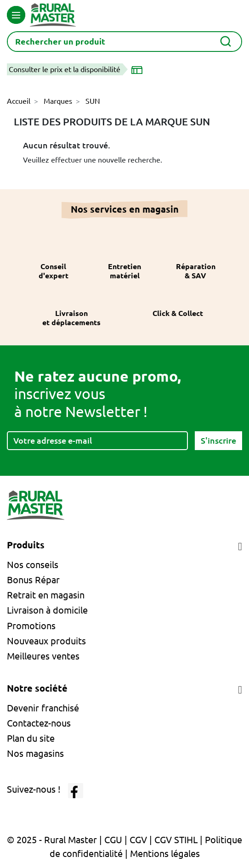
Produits (26, 545)
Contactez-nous (39, 723)
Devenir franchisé (43, 708)
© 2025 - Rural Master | (56, 840)
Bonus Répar (33, 580)
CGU (113, 840)
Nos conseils (33, 565)
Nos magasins (35, 753)
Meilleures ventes (43, 656)
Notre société (37, 688)
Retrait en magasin (46, 595)
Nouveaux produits (46, 641)
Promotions (31, 626)
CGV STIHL (176, 840)
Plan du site (31, 738)
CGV (138, 840)
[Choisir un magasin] (139, 69)
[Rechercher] (124, 42)
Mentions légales (165, 854)
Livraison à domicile (47, 610)
